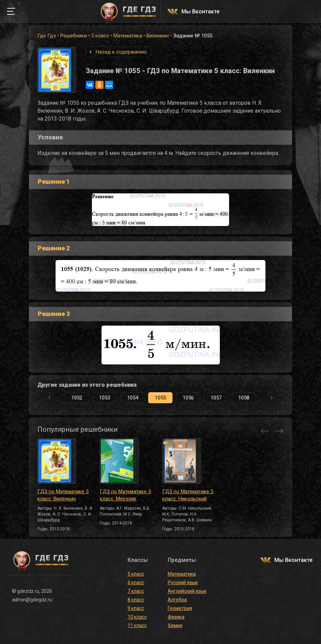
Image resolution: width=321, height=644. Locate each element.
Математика (128, 36)
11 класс (137, 625)
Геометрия (180, 608)
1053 (105, 398)
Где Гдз (47, 36)
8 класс (136, 600)
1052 (77, 398)
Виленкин (158, 36)
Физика (176, 617)
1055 (160, 398)
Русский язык (183, 583)
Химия (175, 625)
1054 (133, 398)
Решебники (74, 36)
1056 (188, 398)
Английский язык (187, 591)
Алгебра (177, 600)
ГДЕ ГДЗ (128, 11)
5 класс (100, 36)
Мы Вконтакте (200, 12)
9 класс (136, 608)
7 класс (136, 591)
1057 (216, 398)
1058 (244, 398)
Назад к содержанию (121, 52)
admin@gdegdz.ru (32, 600)
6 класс (136, 583)
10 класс (137, 617)
